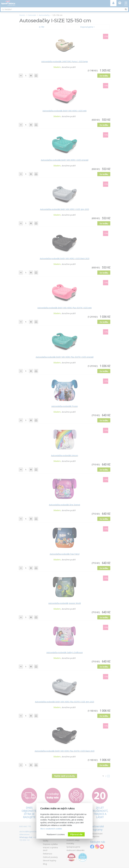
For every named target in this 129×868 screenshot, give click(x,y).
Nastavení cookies (56, 834)
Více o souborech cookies (51, 829)
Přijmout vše (76, 834)
